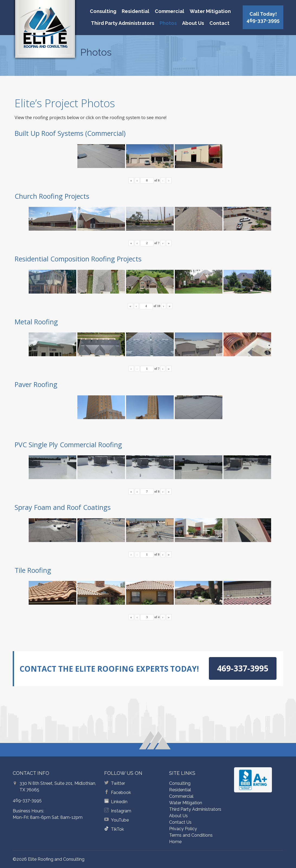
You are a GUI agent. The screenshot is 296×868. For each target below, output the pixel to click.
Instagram (121, 811)
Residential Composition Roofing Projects (78, 259)
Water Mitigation (210, 11)
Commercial (170, 11)
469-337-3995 (27, 800)
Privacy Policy (183, 829)
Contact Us (180, 822)
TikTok (117, 829)
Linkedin (119, 802)
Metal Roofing (36, 322)
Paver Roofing (36, 384)
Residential (136, 11)
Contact (219, 23)
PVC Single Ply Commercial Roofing (68, 445)
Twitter (118, 783)
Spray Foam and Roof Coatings (63, 507)
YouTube (120, 820)
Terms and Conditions (191, 835)
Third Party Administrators (123, 23)
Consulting (103, 11)
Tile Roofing (33, 570)
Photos (168, 23)
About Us (193, 23)
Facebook (121, 793)
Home (175, 842)
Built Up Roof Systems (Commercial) (70, 133)
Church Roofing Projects (52, 196)
